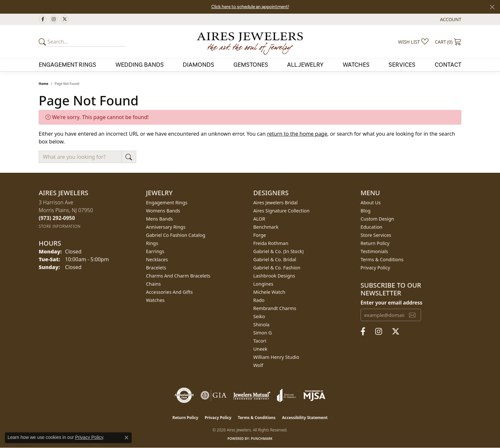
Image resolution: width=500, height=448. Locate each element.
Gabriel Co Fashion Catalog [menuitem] (176, 235)
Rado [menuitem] (259, 300)
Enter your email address (391, 303)
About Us (371, 203)
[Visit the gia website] (214, 395)
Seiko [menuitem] (259, 316)
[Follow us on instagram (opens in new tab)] (54, 20)
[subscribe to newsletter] (412, 315)
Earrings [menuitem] (155, 251)
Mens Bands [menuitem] (159, 219)
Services (402, 65)
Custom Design (377, 219)
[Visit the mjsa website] (314, 395)
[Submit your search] (43, 42)
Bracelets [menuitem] (156, 268)
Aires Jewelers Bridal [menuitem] (276, 203)
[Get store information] (60, 226)
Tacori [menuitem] (260, 341)
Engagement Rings (67, 65)
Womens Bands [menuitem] (163, 211)
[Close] (492, 7)
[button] (450, 19)
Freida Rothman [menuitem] (271, 243)
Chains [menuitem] (153, 284)
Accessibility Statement (305, 418)
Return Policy (375, 243)
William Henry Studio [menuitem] (276, 357)
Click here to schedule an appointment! (250, 7)
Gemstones (251, 65)
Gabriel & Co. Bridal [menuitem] (275, 259)
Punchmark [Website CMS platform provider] (262, 439)
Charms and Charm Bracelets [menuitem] (178, 276)
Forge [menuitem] (260, 235)
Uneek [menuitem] (260, 349)
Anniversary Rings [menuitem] (166, 227)
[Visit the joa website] (286, 395)
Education (371, 227)
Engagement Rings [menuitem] (167, 203)
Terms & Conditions (382, 259)
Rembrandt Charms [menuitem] (275, 308)
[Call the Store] (57, 218)
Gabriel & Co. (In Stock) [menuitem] (278, 251)
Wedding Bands (140, 65)
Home (44, 84)
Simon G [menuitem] (263, 333)
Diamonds (198, 65)
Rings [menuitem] (152, 243)
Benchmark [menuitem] (266, 227)
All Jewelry (305, 65)
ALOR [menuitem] (259, 219)
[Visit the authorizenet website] (184, 395)
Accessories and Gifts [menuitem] (169, 292)
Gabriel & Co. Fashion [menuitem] (277, 268)
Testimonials (374, 251)
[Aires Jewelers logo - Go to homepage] (250, 42)
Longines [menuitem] (263, 284)
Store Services (376, 235)
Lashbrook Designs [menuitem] (274, 276)
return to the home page (297, 134)
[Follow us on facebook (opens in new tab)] (43, 20)
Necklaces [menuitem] (157, 259)
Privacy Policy (375, 268)
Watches (356, 65)
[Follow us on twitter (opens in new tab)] (65, 20)
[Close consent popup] (126, 438)
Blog (366, 211)
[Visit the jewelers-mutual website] (252, 395)
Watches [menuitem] (155, 300)
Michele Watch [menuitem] (269, 292)
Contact (448, 65)
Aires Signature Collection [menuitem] (281, 211)
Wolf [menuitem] (258, 365)
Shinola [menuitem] (261, 325)
